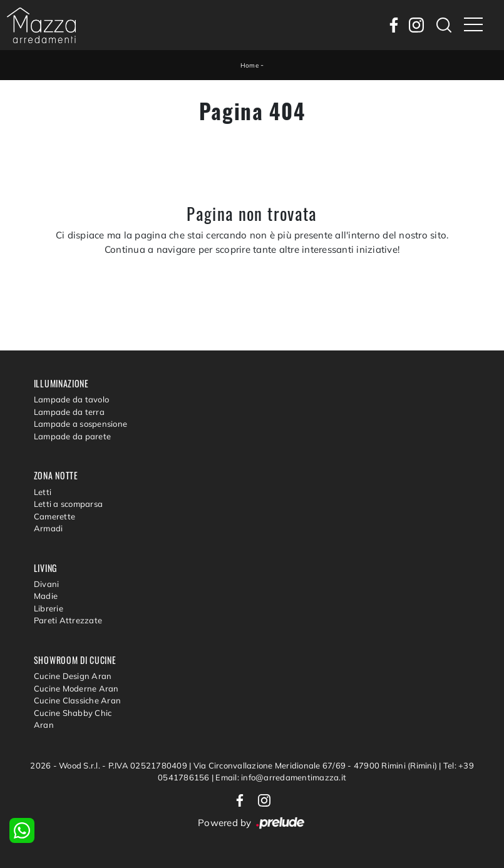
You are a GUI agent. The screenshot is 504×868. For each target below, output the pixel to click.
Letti (43, 492)
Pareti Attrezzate (68, 620)
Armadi (49, 528)
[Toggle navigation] (473, 25)
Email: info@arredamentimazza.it (281, 777)
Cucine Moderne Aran (76, 688)
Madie (46, 596)
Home (249, 65)
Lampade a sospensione (80, 424)
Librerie (49, 608)
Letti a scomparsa (68, 504)
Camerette (54, 516)
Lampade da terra (69, 412)
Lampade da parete (72, 436)
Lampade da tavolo (71, 399)
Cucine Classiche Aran (77, 700)
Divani (47, 584)
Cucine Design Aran (73, 676)
